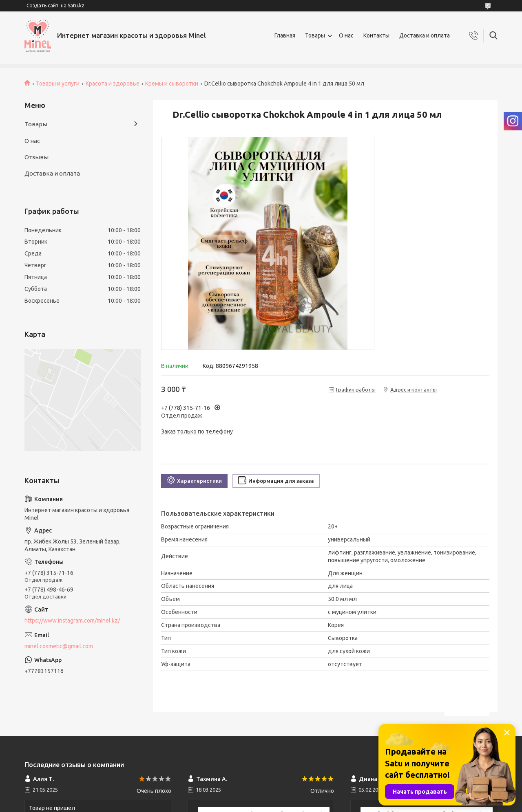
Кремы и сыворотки (172, 84)
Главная (285, 35)
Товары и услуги (58, 84)
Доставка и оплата (425, 35)
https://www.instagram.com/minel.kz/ (72, 621)
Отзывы (36, 157)
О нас (346, 35)
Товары (315, 35)
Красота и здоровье (113, 84)
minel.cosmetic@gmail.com (59, 646)
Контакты (376, 35)
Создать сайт (43, 6)
